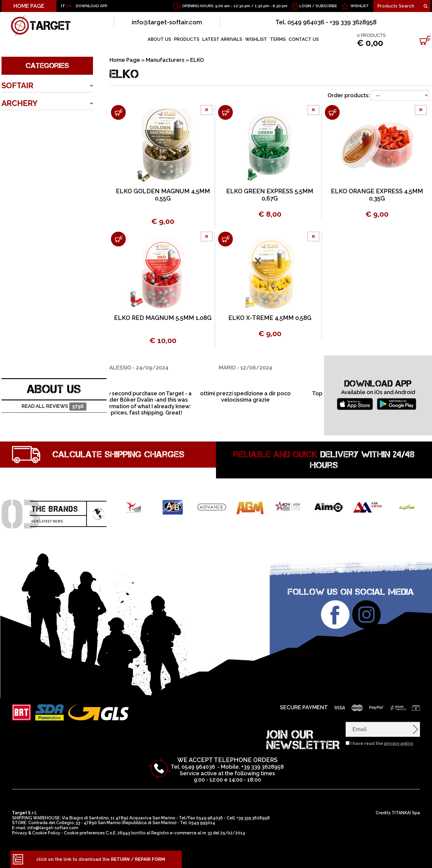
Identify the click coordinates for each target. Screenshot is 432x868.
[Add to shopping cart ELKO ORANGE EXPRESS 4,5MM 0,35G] (332, 112)
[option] (163, 386)
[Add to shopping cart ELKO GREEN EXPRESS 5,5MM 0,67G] (225, 112)
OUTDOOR (21, 139)
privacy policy (399, 743)
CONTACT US (304, 39)
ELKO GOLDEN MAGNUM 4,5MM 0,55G (163, 195)
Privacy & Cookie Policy (36, 833)
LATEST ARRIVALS (222, 39)
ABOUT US (159, 39)
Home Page (125, 60)
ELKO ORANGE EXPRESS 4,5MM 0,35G (377, 195)
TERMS (278, 39)
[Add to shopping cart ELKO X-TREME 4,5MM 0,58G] (225, 239)
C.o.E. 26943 (118, 833)
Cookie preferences (84, 833)
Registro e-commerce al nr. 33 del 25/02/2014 (198, 833)
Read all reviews (54, 407)
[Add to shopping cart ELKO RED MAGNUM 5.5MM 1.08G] (118, 239)
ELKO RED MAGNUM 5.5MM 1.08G (163, 318)
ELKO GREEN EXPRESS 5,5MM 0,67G (270, 195)
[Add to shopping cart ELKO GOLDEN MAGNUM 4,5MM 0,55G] (118, 112)
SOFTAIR (17, 86)
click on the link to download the (101, 859)
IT (63, 6)
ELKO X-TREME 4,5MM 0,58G (270, 318)
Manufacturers (165, 60)
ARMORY (18, 121)
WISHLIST (360, 6)
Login (305, 6)
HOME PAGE (29, 6)
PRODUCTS (187, 39)
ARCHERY (19, 103)
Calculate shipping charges (118, 454)
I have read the (382, 743)
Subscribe (326, 6)
